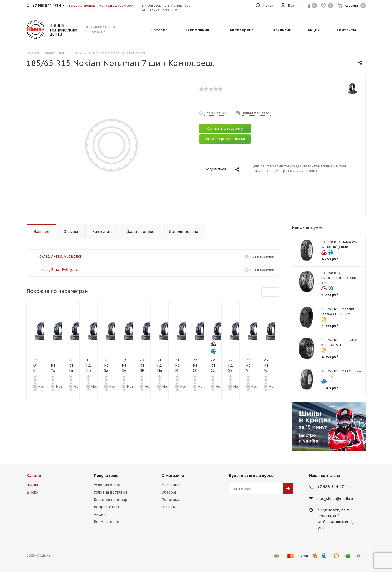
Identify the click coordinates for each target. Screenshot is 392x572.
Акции (100, 514)
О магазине (173, 476)
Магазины (171, 485)
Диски (32, 492)
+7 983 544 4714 (333, 487)
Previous (266, 292)
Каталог (35, 476)
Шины (32, 485)
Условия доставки (110, 492)
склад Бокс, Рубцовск (60, 270)
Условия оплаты (109, 485)
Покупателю (106, 476)
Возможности (106, 522)
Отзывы (169, 507)
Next (275, 292)
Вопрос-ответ (106, 507)
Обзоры (169, 492)
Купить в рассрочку (225, 128)
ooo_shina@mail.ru (335, 499)
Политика (170, 500)
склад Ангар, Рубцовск (61, 256)
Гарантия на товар (111, 500)
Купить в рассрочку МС (225, 139)
